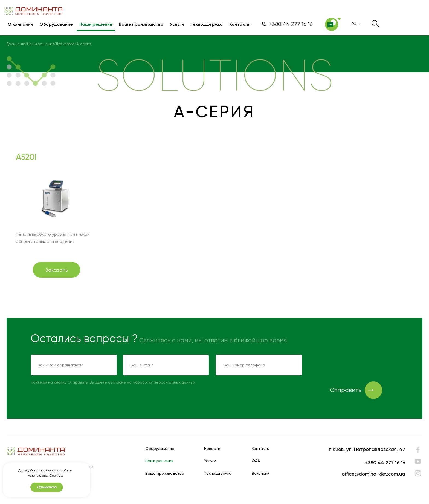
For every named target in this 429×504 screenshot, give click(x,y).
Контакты (240, 24)
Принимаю (47, 487)
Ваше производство (141, 24)
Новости (212, 449)
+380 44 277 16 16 (385, 463)
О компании (20, 24)
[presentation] (351, 365)
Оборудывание (160, 449)
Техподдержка (207, 24)
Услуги (177, 24)
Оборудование (56, 24)
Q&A (256, 461)
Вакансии (261, 473)
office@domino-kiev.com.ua (373, 474)
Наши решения (96, 24)
